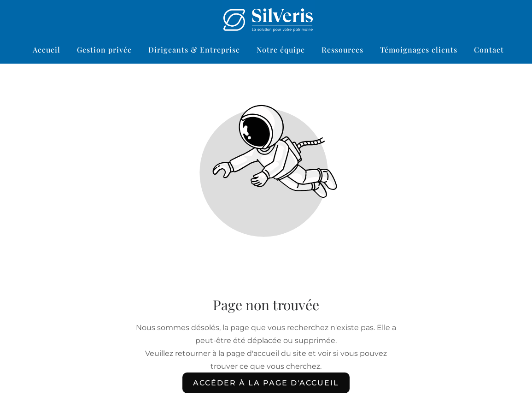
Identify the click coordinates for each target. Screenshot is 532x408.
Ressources (342, 50)
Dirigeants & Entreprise (194, 50)
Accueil (47, 50)
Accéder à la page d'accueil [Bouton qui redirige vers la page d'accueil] (266, 383)
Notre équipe (281, 50)
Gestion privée (104, 50)
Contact (489, 50)
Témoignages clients (419, 50)
